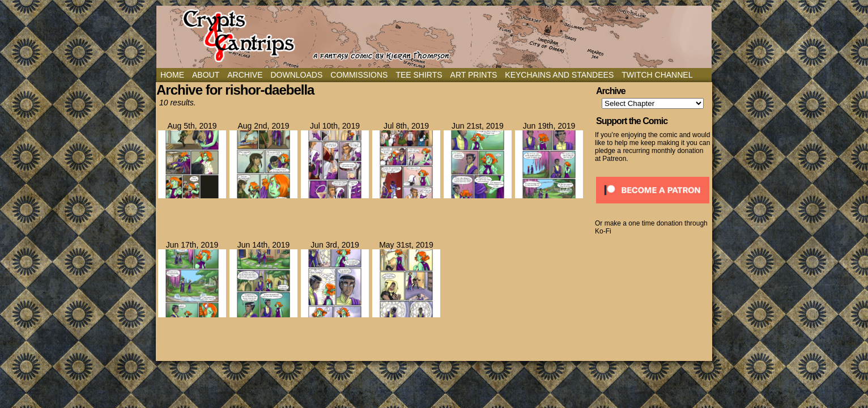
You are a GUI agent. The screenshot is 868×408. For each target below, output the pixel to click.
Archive (245, 75)
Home (172, 75)
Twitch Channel (657, 75)
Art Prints (474, 75)
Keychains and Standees (559, 75)
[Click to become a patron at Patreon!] (653, 207)
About (206, 75)
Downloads (296, 75)
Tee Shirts (419, 75)
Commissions (359, 75)
